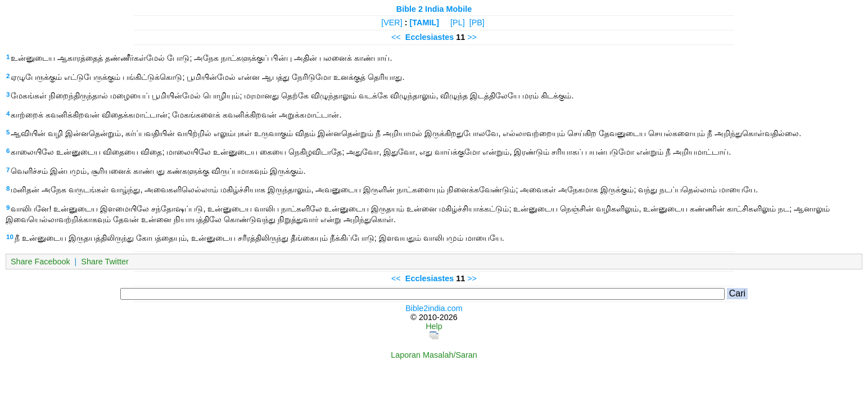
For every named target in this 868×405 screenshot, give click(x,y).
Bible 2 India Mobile (434, 9)
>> (472, 37)
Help (434, 326)
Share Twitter (105, 262)
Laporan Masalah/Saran (434, 355)
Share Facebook (40, 262)
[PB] (477, 22)
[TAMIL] (424, 22)
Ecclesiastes (430, 37)
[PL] (458, 22)
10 (10, 237)
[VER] (392, 22)
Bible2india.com (434, 308)
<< (396, 37)
